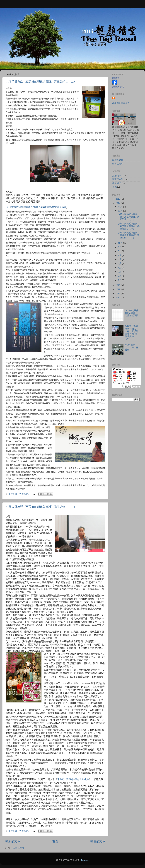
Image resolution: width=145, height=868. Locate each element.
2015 (118, 199)
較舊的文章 (98, 841)
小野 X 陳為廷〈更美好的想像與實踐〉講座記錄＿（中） (41, 507)
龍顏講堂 (116, 78)
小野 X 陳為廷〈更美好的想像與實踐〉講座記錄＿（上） (41, 81)
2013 (118, 285)
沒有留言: (24, 494)
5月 (120, 263)
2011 (118, 293)
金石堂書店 (118, 164)
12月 (121, 207)
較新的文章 (13, 841)
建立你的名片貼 (118, 87)
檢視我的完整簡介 (121, 103)
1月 (120, 280)
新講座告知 (118, 179)
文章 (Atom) (18, 848)
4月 (120, 268)
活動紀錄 (117, 176)
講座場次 (117, 183)
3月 (120, 272)
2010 (118, 298)
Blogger (85, 860)
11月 (121, 211)
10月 (121, 243)
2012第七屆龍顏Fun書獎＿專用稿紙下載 (132, 313)
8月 (120, 251)
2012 (118, 289)
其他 (114, 187)
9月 (120, 247)
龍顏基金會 (118, 160)
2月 (120, 276)
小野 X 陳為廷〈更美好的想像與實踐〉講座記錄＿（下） (129, 235)
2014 (118, 203)
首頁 (55, 841)
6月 (120, 259)
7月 (120, 255)
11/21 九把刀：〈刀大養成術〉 (132, 348)
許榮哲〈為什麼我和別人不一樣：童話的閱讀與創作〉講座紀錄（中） (132, 333)
